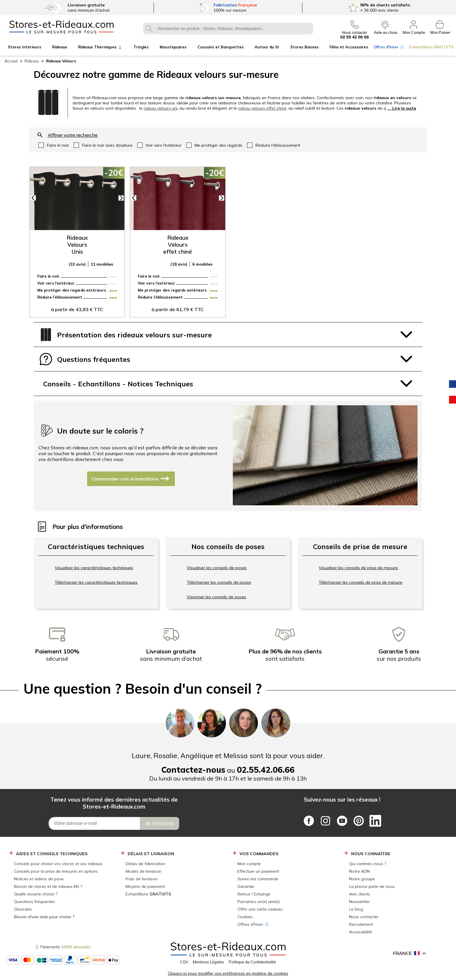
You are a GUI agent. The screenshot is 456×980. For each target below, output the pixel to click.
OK (149, 29)
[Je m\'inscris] (160, 823)
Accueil (11, 61)
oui (54, 145)
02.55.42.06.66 (266, 770)
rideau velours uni (161, 108)
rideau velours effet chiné (262, 108)
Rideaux (32, 61)
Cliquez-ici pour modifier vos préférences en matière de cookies (228, 973)
